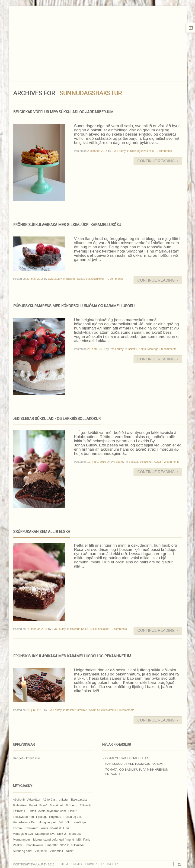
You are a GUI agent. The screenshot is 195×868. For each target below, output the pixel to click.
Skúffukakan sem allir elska (42, 532)
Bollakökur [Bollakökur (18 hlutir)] (20, 805)
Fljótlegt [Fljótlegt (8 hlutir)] (42, 817)
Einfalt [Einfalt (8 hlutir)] (32, 811)
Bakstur (71, 279)
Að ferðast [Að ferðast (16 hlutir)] (50, 800)
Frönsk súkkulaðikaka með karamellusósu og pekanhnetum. (72, 656)
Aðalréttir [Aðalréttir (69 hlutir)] (19, 800)
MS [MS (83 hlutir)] (79, 840)
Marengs (153, 349)
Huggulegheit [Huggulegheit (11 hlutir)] (48, 822)
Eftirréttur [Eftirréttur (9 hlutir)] (19, 811)
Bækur (113, 864)
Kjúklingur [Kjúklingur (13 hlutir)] (80, 822)
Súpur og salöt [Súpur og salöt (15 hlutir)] (23, 851)
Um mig (77, 864)
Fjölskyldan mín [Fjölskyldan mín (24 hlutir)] (23, 817)
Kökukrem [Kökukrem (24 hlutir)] (32, 828)
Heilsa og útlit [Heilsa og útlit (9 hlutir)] (73, 817)
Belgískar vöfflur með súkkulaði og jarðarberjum (63, 112)
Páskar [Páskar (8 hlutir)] (18, 845)
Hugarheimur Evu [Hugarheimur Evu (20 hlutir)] (25, 822)
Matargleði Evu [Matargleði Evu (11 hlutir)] (23, 834)
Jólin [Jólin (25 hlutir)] (68, 822)
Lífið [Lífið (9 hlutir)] (66, 828)
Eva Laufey (119, 151)
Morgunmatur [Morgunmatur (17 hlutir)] (22, 840)
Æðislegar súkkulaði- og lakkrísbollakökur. (57, 419)
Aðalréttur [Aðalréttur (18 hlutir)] (34, 800)
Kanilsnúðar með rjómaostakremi (134, 764)
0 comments (164, 151)
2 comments (172, 462)
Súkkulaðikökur (95, 279)
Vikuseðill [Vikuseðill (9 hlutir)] (41, 851)
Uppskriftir (94, 864)
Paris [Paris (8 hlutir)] (87, 840)
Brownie (82, 710)
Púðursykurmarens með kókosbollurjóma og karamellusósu (74, 306)
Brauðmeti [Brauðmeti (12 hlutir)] (57, 805)
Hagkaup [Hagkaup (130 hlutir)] (55, 817)
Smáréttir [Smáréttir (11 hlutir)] (52, 845)
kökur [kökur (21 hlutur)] (44, 828)
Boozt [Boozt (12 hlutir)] (33, 805)
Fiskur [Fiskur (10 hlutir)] (72, 811)
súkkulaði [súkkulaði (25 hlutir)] (77, 845)
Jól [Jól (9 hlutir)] (61, 822)
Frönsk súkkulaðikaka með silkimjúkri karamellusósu (67, 225)
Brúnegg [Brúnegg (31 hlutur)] (72, 805)
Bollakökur (146, 462)
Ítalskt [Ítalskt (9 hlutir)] (70, 851)
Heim (64, 864)
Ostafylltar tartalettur (127, 758)
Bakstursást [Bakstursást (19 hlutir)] (79, 800)
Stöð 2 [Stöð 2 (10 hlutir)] (64, 845)
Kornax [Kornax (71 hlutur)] (18, 828)
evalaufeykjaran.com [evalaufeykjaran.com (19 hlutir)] (52, 811)
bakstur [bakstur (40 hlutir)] (64, 800)
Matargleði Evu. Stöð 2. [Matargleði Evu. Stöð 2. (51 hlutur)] (51, 834)
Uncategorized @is (142, 151)
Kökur (81, 279)
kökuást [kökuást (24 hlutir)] (56, 828)
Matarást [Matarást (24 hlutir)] (75, 834)
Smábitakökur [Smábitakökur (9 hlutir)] (34, 845)
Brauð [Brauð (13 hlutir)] (43, 805)
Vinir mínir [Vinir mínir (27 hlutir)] (56, 851)
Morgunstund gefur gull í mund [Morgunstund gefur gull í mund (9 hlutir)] (54, 840)
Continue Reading (158, 161)
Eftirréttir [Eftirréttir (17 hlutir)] (85, 805)
